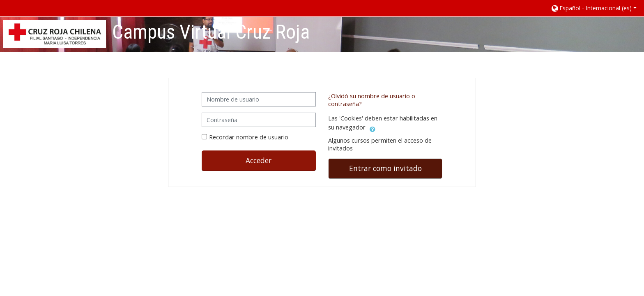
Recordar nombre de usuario (249, 137)
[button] (593, 8)
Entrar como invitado (385, 168)
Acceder (259, 160)
